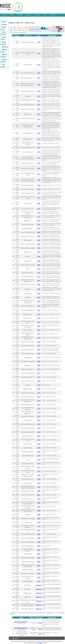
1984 (39, 265)
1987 (39, 240)
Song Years (3, 28)
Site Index (3, 66)
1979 (39, 42)
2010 (39, 389)
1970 (39, 91)
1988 (39, 236)
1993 (39, 158)
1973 (39, 96)
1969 (39, 185)
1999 (39, 448)
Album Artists (4, 56)
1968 (39, 361)
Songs (4, 24)
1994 (39, 569)
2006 (39, 566)
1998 (39, 479)
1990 (39, 168)
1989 (39, 550)
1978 (39, 53)
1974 (39, 152)
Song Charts (3, 43)
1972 (39, 101)
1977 (39, 133)
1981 (39, 180)
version (40, 643)
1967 (39, 163)
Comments (15, 638)
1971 (39, 73)
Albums (5, 47)
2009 (39, 452)
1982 (39, 84)
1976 (39, 471)
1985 (39, 232)
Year (39, 35)
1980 (39, 126)
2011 (39, 495)
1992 (39, 203)
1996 (39, 573)
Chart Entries (52, 35)
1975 (39, 193)
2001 (39, 577)
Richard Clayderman (21, 622)
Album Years (4, 51)
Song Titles (3, 38)
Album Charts (4, 61)
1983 (39, 301)
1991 (39, 228)
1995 (39, 456)
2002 (39, 350)
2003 (39, 534)
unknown (39, 585)
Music (4, 22)
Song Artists (3, 33)
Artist (17, 35)
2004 (39, 562)
